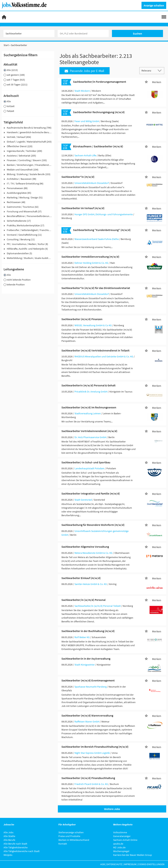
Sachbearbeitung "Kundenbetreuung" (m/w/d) (102, 230)
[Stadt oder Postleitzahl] (83, 33)
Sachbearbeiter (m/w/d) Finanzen (82, 319)
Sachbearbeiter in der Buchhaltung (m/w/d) (88, 631)
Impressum (130, 864)
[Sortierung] (148, 70)
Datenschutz (114, 864)
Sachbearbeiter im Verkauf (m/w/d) (83, 208)
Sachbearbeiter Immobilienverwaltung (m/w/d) (90, 257)
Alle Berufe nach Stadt (15, 844)
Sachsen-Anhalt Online (125, 840)
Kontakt (63, 844)
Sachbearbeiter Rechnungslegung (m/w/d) (99, 112)
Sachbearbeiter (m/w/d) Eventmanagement (88, 680)
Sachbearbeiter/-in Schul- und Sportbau (86, 462)
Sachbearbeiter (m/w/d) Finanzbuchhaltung (88, 778)
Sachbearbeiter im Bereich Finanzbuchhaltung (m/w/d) (95, 747)
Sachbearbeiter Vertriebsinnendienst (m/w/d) (89, 431)
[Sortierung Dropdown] (160, 70)
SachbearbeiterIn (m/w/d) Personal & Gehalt (88, 385)
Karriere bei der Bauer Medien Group (133, 855)
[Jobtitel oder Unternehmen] (29, 33)
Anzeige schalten (154, 5)
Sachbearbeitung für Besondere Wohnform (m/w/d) (93, 525)
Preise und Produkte (69, 836)
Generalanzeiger (122, 836)
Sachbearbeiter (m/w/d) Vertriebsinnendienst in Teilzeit (95, 350)
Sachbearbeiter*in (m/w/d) (78, 177)
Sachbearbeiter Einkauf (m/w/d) (81, 578)
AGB (103, 864)
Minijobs (8, 855)
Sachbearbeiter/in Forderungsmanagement (100, 82)
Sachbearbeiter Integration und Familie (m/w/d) (91, 493)
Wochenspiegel (121, 851)
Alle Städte (9, 836)
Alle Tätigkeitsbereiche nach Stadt (22, 851)
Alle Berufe (9, 840)
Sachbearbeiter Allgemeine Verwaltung (85, 547)
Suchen (137, 33)
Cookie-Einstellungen (151, 864)
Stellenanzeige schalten (71, 832)
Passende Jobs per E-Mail (84, 71)
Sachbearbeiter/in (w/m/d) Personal (83, 600)
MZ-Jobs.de (119, 847)
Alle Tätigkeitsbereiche (16, 847)
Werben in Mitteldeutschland (74, 840)
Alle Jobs (9, 832)
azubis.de (118, 844)
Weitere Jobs (112, 809)
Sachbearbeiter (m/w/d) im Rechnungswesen (89, 407)
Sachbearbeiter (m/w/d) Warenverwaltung (87, 715)
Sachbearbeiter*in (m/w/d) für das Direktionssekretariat (96, 288)
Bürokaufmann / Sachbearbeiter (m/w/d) (98, 146)
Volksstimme (120, 832)
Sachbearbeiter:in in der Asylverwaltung (86, 659)
